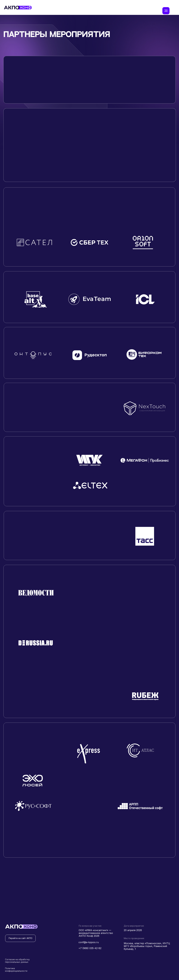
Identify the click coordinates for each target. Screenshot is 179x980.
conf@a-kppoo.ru (89, 942)
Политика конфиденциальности (16, 970)
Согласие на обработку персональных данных (17, 961)
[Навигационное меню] (166, 11)
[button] (34, 162)
